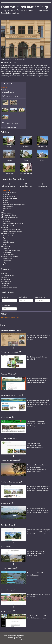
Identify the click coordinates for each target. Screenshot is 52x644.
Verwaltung (4, 273)
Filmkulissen (7, 209)
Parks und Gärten (9, 234)
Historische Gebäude (10, 215)
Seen (5, 244)
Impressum (12, 636)
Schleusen (6, 246)
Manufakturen (5, 282)
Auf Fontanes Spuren (10, 192)
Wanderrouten (8, 259)
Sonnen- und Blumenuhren (11, 250)
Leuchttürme (7, 221)
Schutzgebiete (5, 284)
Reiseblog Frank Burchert (11, 395)
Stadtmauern (7, 252)
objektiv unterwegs (8, 568)
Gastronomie (7, 213)
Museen (6, 228)
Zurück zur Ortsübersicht (9, 127)
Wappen (6, 263)
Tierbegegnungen (9, 255)
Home (5, 636)
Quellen (6, 240)
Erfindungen (5, 279)
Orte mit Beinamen (7, 275)
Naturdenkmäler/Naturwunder (12, 230)
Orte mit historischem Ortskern (13, 232)
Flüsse (5, 211)
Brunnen (6, 203)
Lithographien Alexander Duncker (13, 223)
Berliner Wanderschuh (10, 352)
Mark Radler (6, 503)
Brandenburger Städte (10, 198)
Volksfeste (4, 277)
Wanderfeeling (7, 590)
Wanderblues (6, 547)
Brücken (6, 201)
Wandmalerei (7, 261)
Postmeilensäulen (9, 236)
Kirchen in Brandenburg (10, 482)
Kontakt (11, 638)
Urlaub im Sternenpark (10, 460)
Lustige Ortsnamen (9, 225)
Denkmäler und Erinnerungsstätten (14, 205)
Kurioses (6, 219)
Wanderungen (6, 417)
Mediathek (22, 640)
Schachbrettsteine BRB (10, 331)
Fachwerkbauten (8, 207)
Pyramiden (7, 238)
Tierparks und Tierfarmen (11, 257)
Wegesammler (7, 611)
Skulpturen (7, 248)
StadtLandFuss (7, 525)
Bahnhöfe (6, 194)
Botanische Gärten (9, 196)
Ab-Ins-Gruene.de (8, 439)
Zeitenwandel (7, 265)
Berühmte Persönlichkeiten (9, 288)
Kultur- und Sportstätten (10, 217)
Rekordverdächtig (9, 242)
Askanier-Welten (7, 374)
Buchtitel (4, 286)
